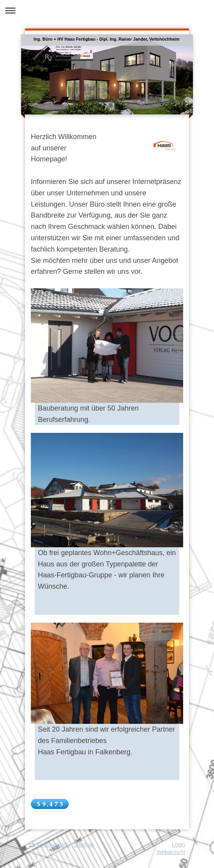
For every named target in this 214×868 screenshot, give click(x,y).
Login (178, 845)
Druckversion (50, 845)
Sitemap (84, 845)
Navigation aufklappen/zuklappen (107, 10)
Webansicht (171, 852)
